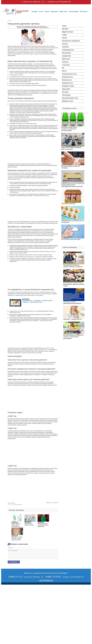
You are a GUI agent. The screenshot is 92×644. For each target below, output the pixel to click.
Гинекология (65, 47)
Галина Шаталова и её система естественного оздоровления (43, 525)
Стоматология (66, 65)
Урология (65, 38)
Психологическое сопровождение (71, 41)
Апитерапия (65, 92)
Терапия (64, 26)
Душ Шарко (65, 29)
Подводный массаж (67, 83)
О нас (41, 11)
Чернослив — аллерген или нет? (73, 319)
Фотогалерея (74, 11)
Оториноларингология (68, 50)
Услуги (47, 11)
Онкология (65, 44)
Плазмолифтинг (66, 95)
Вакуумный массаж (67, 77)
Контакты (84, 11)
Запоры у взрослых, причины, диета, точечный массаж (16, 525)
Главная (35, 11)
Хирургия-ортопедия (68, 32)
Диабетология (66, 59)
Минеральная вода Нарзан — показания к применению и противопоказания (70, 129)
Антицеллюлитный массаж (69, 74)
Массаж (64, 71)
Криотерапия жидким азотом (70, 98)
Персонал (54, 11)
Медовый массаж (67, 80)
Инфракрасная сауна (68, 101)
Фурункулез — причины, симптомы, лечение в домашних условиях (17, 538)
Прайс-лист (63, 11)
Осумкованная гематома (68, 204)
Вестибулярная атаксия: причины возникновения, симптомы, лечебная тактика (74, 284)
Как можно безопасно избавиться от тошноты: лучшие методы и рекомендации (73, 337)
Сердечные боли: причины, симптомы (29, 524)
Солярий (64, 35)
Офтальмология (66, 53)
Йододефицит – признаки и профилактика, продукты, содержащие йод (38, 301)
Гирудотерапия (66, 89)
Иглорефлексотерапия (68, 86)
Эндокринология (66, 56)
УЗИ (63, 68)
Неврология (65, 62)
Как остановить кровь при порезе (71, 239)
